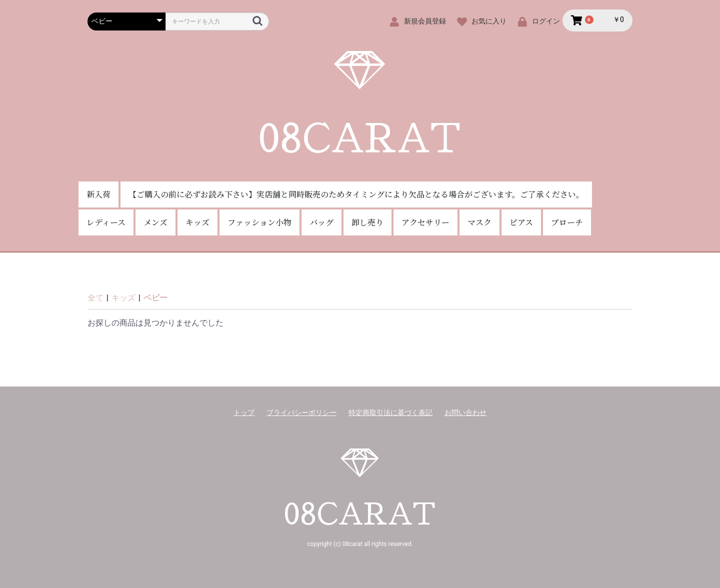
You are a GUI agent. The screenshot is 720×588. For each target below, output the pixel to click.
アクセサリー (425, 222)
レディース (106, 222)
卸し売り (367, 222)
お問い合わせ (465, 412)
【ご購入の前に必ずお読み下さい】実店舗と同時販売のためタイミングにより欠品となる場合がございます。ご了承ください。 (356, 194)
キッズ (197, 222)
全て (95, 298)
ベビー (155, 298)
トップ (244, 412)
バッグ (321, 222)
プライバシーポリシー (301, 412)
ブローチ (567, 222)
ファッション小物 (259, 222)
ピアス (521, 222)
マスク (479, 222)
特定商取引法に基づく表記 (390, 412)
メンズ (155, 222)
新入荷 (98, 194)
